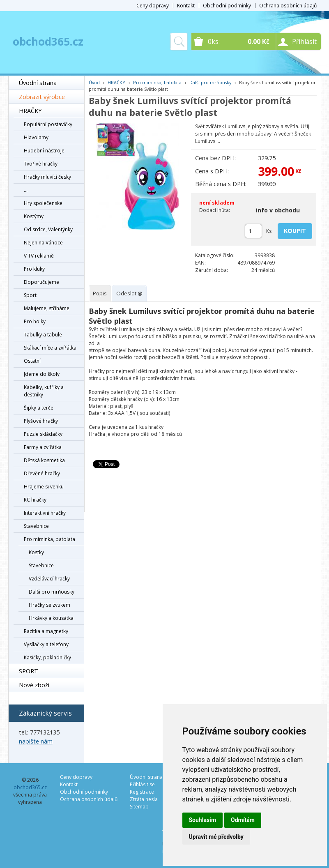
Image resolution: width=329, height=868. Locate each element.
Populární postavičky (48, 124)
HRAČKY (30, 111)
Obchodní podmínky (227, 6)
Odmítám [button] (243, 820)
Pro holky (35, 321)
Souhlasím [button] (203, 820)
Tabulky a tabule (43, 335)
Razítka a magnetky (46, 631)
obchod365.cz (48, 41)
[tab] (100, 294)
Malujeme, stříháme (47, 308)
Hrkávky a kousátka (51, 618)
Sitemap (139, 807)
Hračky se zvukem (49, 605)
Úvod (94, 82)
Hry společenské (43, 203)
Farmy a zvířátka (43, 447)
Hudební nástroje (44, 151)
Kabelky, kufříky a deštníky (44, 391)
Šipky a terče (39, 408)
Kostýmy (34, 216)
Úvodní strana (38, 83)
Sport (30, 295)
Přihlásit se (142, 784)
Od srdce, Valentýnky (48, 229)
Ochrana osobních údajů (288, 6)
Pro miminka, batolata (49, 539)
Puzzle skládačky (43, 434)
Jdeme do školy (42, 374)
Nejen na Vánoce (43, 243)
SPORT (29, 671)
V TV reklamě (39, 256)
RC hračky (35, 500)
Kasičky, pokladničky (47, 657)
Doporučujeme (41, 282)
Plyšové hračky (41, 421)
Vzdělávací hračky (49, 579)
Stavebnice (36, 526)
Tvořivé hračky (41, 164)
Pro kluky (34, 269)
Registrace (142, 792)
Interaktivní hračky (45, 513)
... (26, 190)
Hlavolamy (36, 137)
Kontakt (186, 6)
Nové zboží (34, 685)
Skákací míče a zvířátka (50, 348)
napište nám (36, 741)
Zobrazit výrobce (42, 97)
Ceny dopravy (153, 6)
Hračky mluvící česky (47, 177)
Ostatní (32, 361)
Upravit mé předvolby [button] (216, 837)
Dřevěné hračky (42, 473)
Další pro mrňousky (52, 592)
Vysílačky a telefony (46, 644)
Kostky (36, 552)
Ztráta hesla (144, 799)
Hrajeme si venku (44, 487)
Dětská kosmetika (44, 460)
